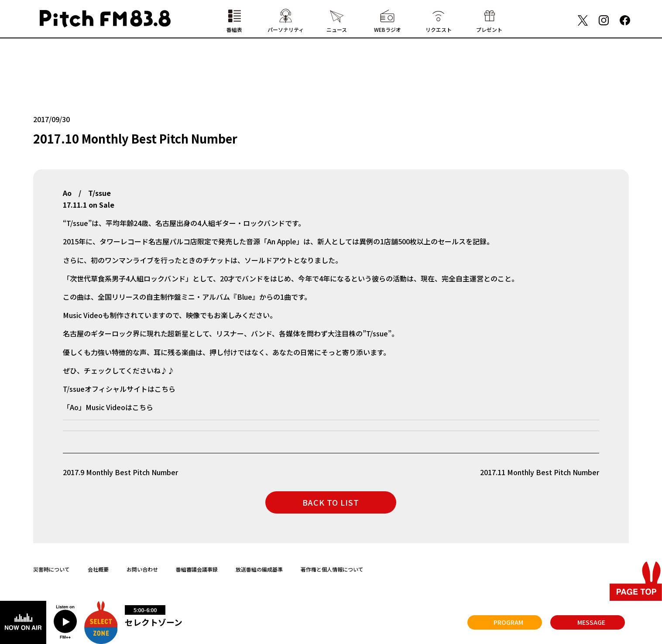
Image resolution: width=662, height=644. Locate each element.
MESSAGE (591, 622)
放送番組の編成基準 (259, 569)
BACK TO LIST (331, 502)
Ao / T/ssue (87, 193)
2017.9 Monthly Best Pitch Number (120, 472)
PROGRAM (508, 622)
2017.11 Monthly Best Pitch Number (540, 472)
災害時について (51, 569)
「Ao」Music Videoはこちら (108, 407)
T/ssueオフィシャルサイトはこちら (119, 389)
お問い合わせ (142, 569)
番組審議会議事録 (197, 569)
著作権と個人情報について (332, 569)
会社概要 (98, 569)
